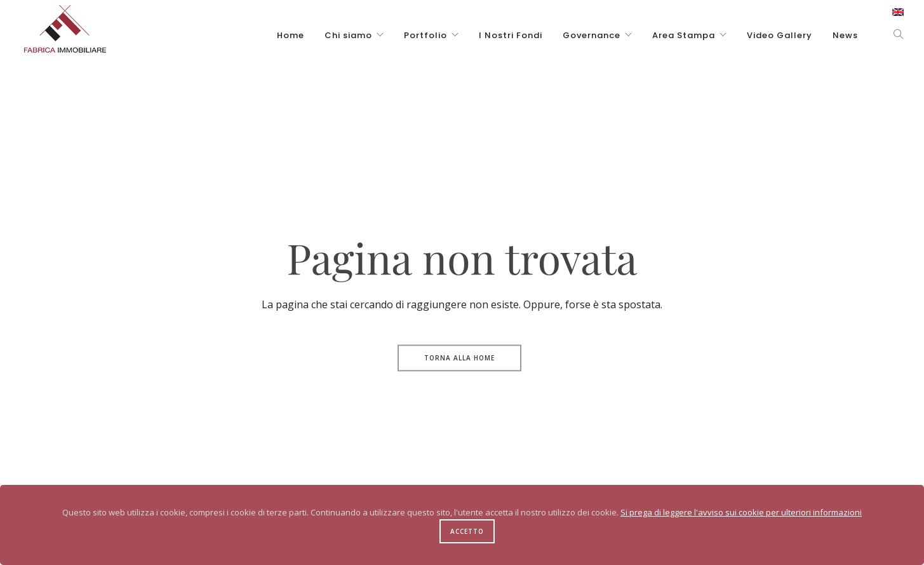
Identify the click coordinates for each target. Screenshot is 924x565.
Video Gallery (780, 35)
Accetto (467, 531)
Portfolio (425, 35)
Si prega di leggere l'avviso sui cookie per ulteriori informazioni (741, 512)
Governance (592, 35)
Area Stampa (684, 35)
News (845, 35)
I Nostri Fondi (511, 35)
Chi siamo (348, 35)
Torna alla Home (459, 358)
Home (291, 35)
